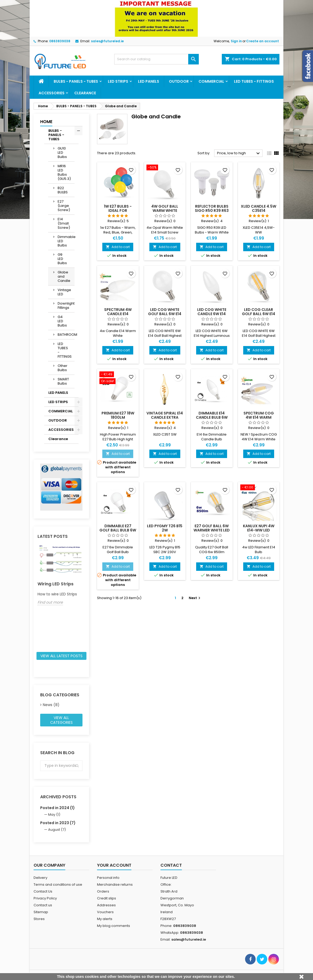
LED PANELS (149, 81)
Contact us (43, 905)
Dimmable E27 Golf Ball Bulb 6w (118, 528)
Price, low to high (239, 153)
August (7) (57, 830)
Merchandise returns (115, 885)
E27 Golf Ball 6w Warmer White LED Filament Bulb (212, 530)
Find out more (50, 602)
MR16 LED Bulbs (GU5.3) (64, 172)
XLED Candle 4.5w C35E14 (259, 208)
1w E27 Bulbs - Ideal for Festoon (118, 211)
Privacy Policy (45, 898)
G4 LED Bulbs (62, 321)
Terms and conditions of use (58, 885)
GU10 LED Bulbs (62, 153)
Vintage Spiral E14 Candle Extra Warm (165, 417)
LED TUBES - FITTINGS (254, 81)
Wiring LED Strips (56, 584)
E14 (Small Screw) (64, 223)
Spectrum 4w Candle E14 (118, 312)
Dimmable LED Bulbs (66, 241)
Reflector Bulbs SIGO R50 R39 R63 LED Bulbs (212, 211)
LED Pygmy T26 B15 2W (165, 528)
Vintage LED (64, 292)
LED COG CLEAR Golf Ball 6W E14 (259, 312)
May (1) (54, 815)
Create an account (263, 41)
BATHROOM (66, 335)
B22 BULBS (63, 190)
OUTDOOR (179, 81)
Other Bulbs (63, 368)
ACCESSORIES (52, 93)
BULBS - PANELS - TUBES (76, 81)
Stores (39, 919)
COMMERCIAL (211, 81)
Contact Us (43, 891)
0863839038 (60, 41)
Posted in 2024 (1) (57, 808)
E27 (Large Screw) (64, 206)
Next (195, 598)
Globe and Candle (64, 276)
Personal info (108, 878)
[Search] (156, 59)
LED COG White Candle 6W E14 (212, 312)
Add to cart (118, 247)
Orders (103, 891)
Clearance (85, 93)
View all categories (61, 720)
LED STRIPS (118, 81)
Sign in (236, 41)
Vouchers (105, 912)
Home (46, 122)
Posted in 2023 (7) (58, 823)
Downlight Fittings (66, 305)
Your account (114, 865)
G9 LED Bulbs (62, 259)
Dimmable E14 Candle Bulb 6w (212, 415)
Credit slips (107, 898)
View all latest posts (61, 656)
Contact (171, 865)
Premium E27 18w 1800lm (118, 415)
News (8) (51, 705)
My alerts (105, 919)
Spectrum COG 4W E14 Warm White (259, 417)
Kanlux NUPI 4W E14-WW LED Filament (259, 530)
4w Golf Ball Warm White (165, 208)
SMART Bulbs (63, 381)
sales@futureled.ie (107, 41)
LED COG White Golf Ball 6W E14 (165, 312)
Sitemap (41, 912)
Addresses (106, 905)
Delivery (40, 878)
